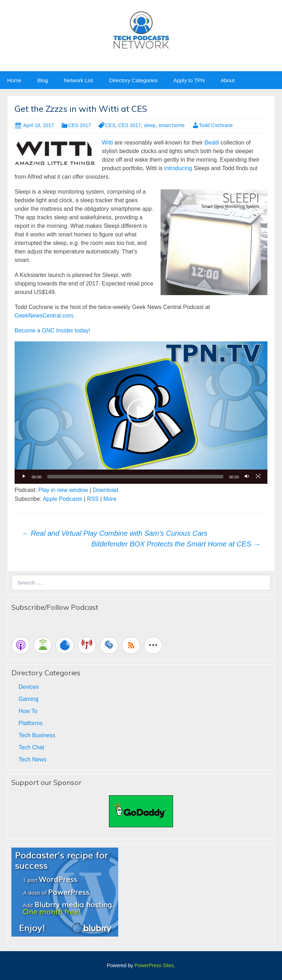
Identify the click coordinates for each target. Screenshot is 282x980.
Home (14, 80)
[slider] (135, 477)
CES (110, 125)
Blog (42, 80)
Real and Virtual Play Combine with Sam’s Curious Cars (115, 533)
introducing (178, 168)
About (228, 80)
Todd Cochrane (216, 125)
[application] (141, 412)
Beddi (212, 143)
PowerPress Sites (154, 965)
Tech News (32, 759)
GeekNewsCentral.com (44, 316)
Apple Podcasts (62, 499)
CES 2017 (79, 125)
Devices (29, 687)
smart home (172, 125)
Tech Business (37, 735)
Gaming (28, 699)
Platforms (31, 723)
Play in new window (63, 490)
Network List (79, 80)
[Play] (24, 477)
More (110, 499)
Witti (107, 143)
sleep (149, 125)
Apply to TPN (189, 80)
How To (28, 711)
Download (105, 490)
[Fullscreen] (258, 477)
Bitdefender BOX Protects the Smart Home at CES (176, 544)
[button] (141, 413)
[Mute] (247, 477)
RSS (93, 499)
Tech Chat (31, 747)
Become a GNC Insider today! (53, 331)
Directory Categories (133, 80)
